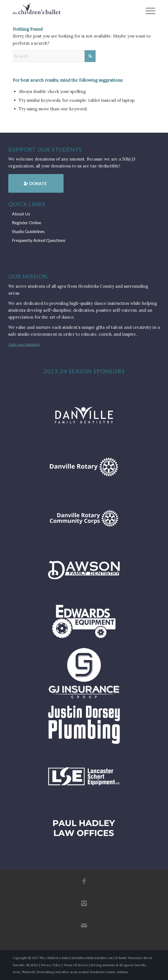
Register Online (27, 222)
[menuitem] (148, 11)
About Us (21, 214)
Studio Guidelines (28, 231)
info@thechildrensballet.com (92, 958)
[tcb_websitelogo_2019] (70, 11)
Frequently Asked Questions (39, 240)
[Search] (54, 56)
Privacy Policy (51, 965)
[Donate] (36, 183)
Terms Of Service (76, 965)
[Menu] (148, 11)
